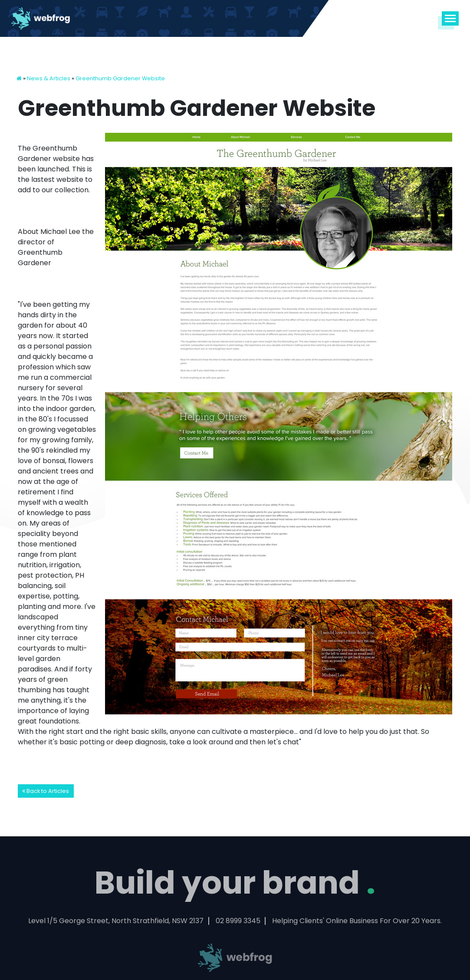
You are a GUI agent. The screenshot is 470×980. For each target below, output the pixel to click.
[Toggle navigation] (450, 18)
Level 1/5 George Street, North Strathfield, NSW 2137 (116, 923)
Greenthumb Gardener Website (120, 78)
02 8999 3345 (238, 923)
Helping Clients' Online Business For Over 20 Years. (357, 923)
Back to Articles (46, 791)
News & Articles (49, 78)
